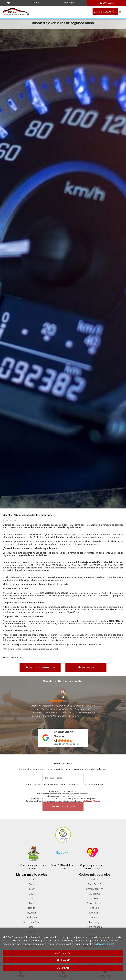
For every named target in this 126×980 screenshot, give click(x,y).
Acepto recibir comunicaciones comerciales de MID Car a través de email (64, 784)
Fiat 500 (94, 908)
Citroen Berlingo (95, 889)
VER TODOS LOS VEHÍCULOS (40, 667)
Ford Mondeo (95, 927)
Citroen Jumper (95, 903)
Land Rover (31, 917)
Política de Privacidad (92, 801)
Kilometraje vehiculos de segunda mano (34, 515)
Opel (31, 927)
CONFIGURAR (63, 953)
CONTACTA (107, 3)
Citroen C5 (94, 898)
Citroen (32, 889)
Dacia (32, 894)
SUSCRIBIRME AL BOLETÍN (63, 807)
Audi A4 (95, 879)
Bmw (31, 884)
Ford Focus (95, 917)
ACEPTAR (63, 968)
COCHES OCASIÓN (105, 12)
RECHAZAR (63, 960)
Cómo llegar (68, 3)
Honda (32, 908)
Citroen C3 (94, 894)
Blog (12, 515)
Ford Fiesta (95, 913)
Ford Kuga (95, 922)
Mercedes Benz (32, 922)
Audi (31, 879)
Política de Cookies (104, 944)
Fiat (31, 898)
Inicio (5, 515)
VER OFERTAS (86, 667)
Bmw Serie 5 (94, 884)
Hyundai (31, 913)
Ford (31, 903)
